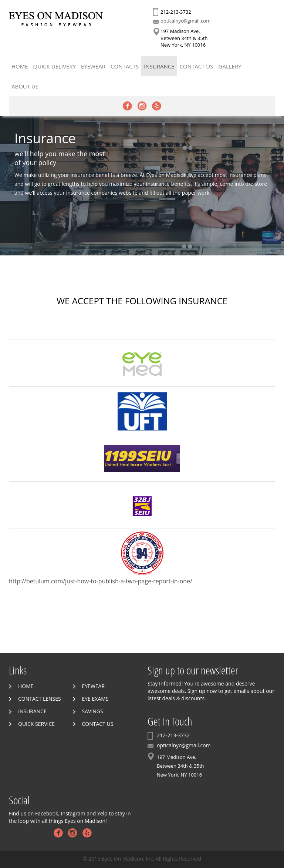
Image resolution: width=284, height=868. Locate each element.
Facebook (127, 106)
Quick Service (36, 724)
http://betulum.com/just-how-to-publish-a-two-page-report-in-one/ (101, 581)
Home (20, 66)
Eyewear (93, 66)
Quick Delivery (55, 66)
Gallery (230, 66)
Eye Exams (95, 699)
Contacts (125, 66)
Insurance (159, 66)
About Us (25, 86)
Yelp (157, 106)
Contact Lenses (40, 699)
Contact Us (197, 66)
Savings (93, 711)
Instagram (142, 106)
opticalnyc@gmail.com (185, 21)
